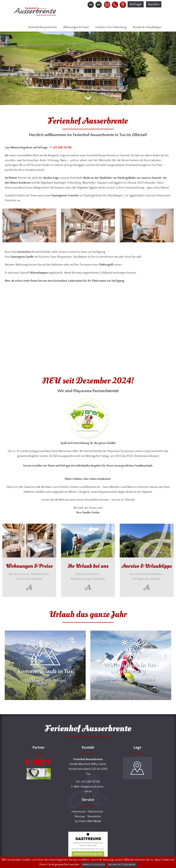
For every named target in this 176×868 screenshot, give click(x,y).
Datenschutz (95, 812)
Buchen (154, 4)
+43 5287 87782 (62, 148)
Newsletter (94, 817)
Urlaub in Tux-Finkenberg (111, 27)
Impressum (79, 812)
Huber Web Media (90, 821)
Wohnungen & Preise (76, 27)
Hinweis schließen (93, 865)
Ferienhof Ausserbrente (43, 27)
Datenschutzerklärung (122, 865)
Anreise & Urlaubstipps (147, 27)
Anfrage (136, 4)
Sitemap (80, 817)
